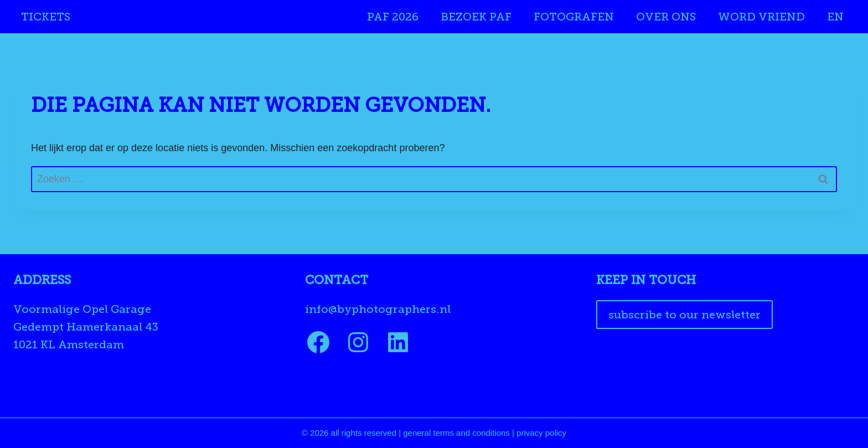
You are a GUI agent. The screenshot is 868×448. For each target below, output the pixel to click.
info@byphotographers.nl (378, 309)
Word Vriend (761, 17)
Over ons (666, 17)
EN (835, 17)
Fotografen (574, 17)
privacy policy (541, 433)
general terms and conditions (456, 433)
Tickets (46, 17)
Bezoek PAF (476, 17)
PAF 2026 (393, 17)
